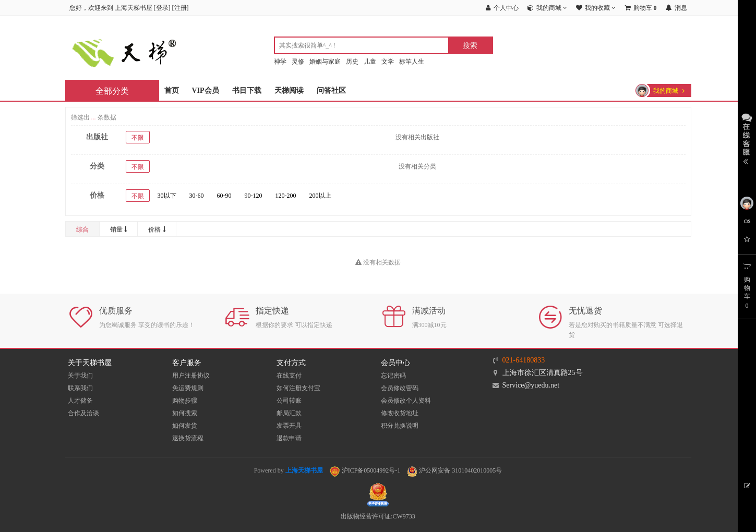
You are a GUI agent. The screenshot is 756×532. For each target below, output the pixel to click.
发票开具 (289, 426)
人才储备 (80, 401)
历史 (352, 62)
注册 (181, 8)
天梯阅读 (289, 90)
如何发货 (185, 426)
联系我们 (80, 388)
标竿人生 (412, 62)
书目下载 (247, 90)
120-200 (286, 196)
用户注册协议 (191, 376)
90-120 (254, 196)
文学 (388, 62)
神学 (280, 62)
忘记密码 (393, 376)
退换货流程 (188, 438)
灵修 (298, 62)
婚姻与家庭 (325, 62)
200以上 (320, 196)
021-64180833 (524, 360)
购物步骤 (185, 401)
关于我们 (80, 376)
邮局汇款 (289, 413)
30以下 (167, 196)
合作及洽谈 (83, 413)
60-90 (224, 196)
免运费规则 (188, 388)
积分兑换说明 (400, 426)
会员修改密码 (400, 388)
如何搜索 (185, 413)
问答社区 (331, 90)
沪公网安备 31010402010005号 (454, 470)
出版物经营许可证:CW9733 (378, 516)
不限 (138, 138)
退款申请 (289, 438)
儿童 (370, 62)
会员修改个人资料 (406, 401)
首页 (172, 90)
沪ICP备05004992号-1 (365, 470)
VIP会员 (206, 90)
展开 (747, 138)
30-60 (197, 196)
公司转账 (289, 401)
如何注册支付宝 (298, 388)
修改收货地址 (400, 413)
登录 (162, 8)
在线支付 (289, 376)
